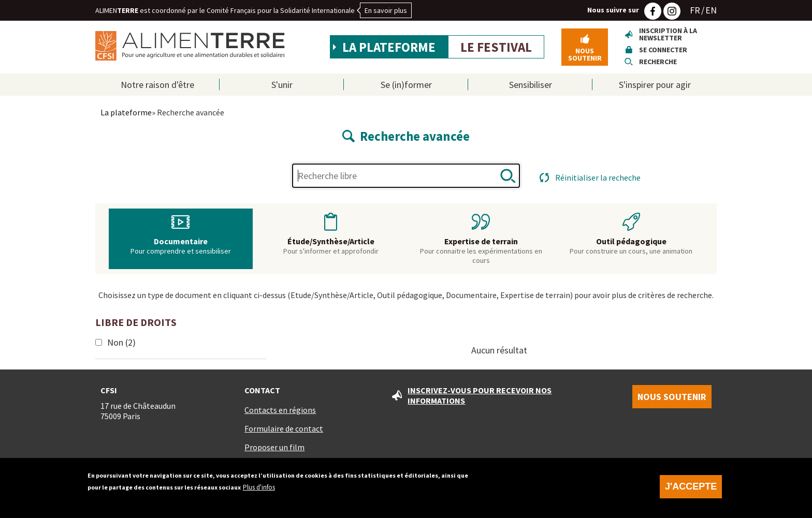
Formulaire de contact (284, 428)
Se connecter (663, 50)
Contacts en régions (280, 410)
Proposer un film (274, 447)
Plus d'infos (259, 490)
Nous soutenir (585, 54)
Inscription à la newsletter (668, 34)
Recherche (658, 62)
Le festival (496, 47)
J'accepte (691, 489)
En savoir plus (386, 10)
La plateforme (389, 47)
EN (711, 10)
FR (695, 10)
